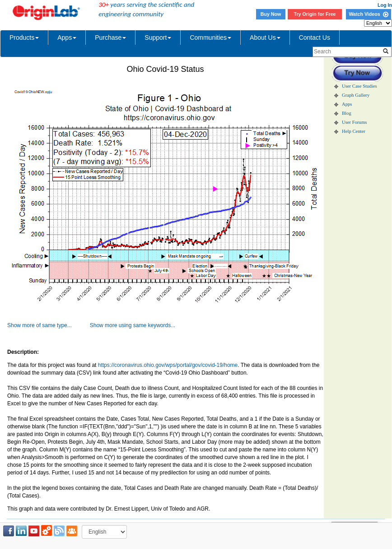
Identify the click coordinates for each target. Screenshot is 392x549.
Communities (210, 38)
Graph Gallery (356, 95)
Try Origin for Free (315, 14)
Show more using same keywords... (133, 325)
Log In (385, 5)
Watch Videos (368, 14)
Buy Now (271, 14)
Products (24, 38)
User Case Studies (359, 86)
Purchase (110, 38)
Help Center (354, 131)
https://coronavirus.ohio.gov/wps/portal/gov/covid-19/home (168, 365)
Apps (67, 38)
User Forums (354, 122)
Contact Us (315, 38)
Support (158, 38)
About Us (265, 38)
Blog (347, 113)
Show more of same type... (40, 325)
